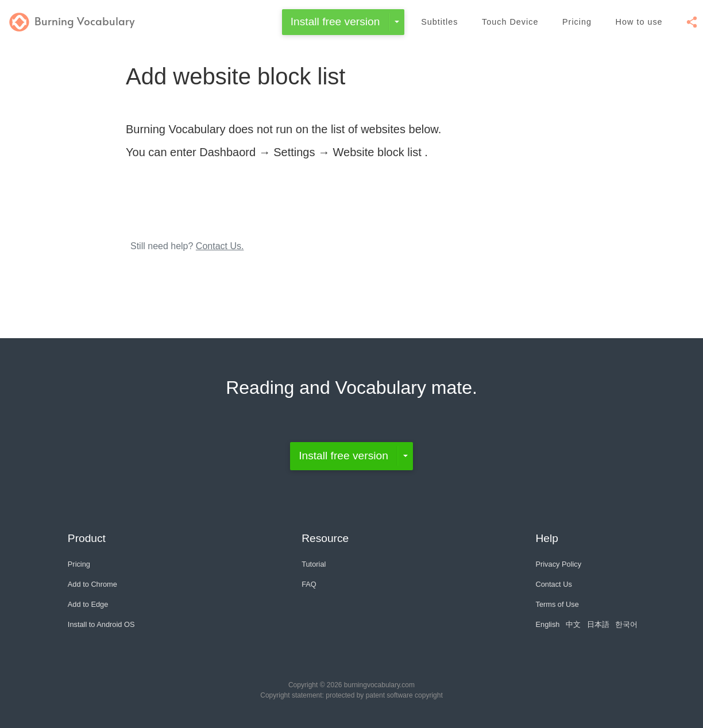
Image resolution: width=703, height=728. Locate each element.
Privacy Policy (558, 564)
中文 (573, 624)
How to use (639, 22)
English (547, 624)
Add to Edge (88, 604)
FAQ (309, 584)
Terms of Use (557, 604)
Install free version (335, 22)
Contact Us (553, 584)
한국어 (626, 624)
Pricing (577, 22)
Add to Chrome (92, 584)
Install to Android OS (101, 624)
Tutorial (314, 564)
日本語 (598, 624)
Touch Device (510, 22)
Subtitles (439, 22)
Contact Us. (220, 246)
